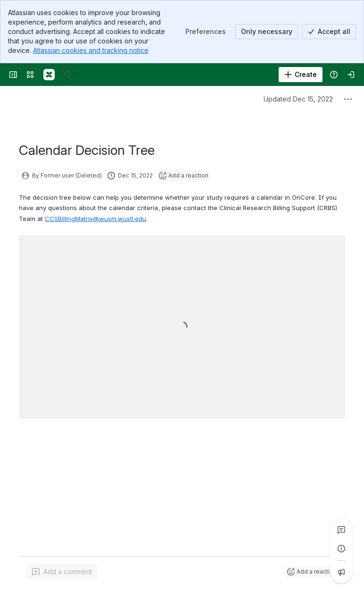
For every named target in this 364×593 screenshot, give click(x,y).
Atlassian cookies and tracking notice (91, 50)
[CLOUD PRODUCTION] (49, 75)
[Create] (301, 75)
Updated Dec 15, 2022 (298, 99)
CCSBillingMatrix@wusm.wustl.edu (95, 219)
